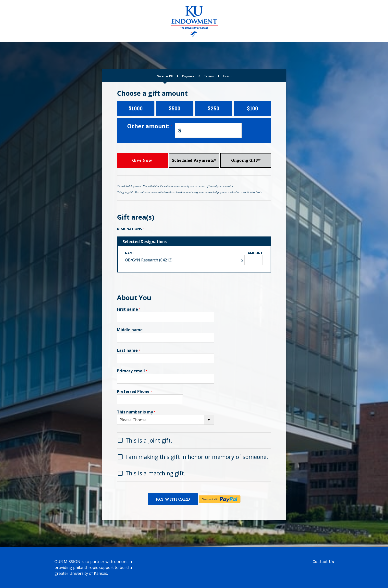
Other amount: (150, 126)
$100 (252, 108)
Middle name (130, 330)
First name (129, 309)
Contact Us (323, 561)
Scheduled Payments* (194, 160)
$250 (213, 108)
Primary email (132, 371)
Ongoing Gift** (246, 160)
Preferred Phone (134, 391)
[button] (194, 440)
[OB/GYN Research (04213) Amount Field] (254, 260)
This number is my (136, 412)
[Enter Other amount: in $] (208, 130)
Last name (128, 350)
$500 (175, 108)
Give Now (142, 160)
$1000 (136, 108)
